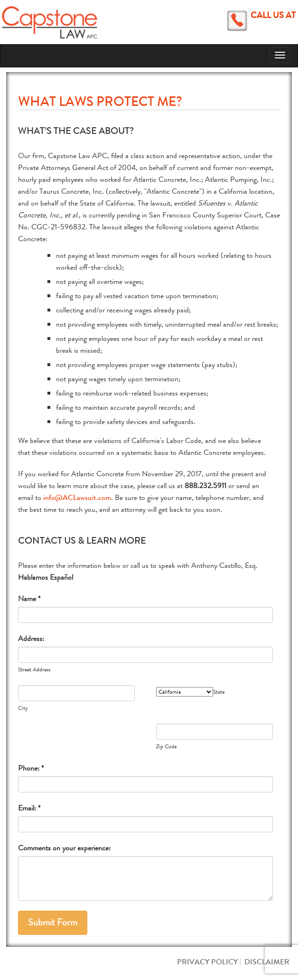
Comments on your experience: (64, 848)
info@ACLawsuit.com (77, 497)
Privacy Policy (207, 962)
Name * (29, 598)
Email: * (29, 808)
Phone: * (31, 768)
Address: (31, 638)
